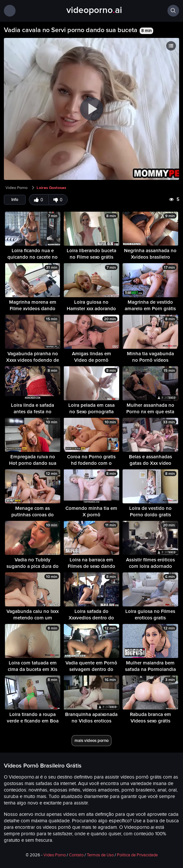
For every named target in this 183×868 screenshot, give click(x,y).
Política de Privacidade (137, 855)
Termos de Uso (100, 855)
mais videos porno (91, 740)
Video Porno (17, 188)
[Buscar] (173, 11)
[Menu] (10, 11)
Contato (76, 855)
